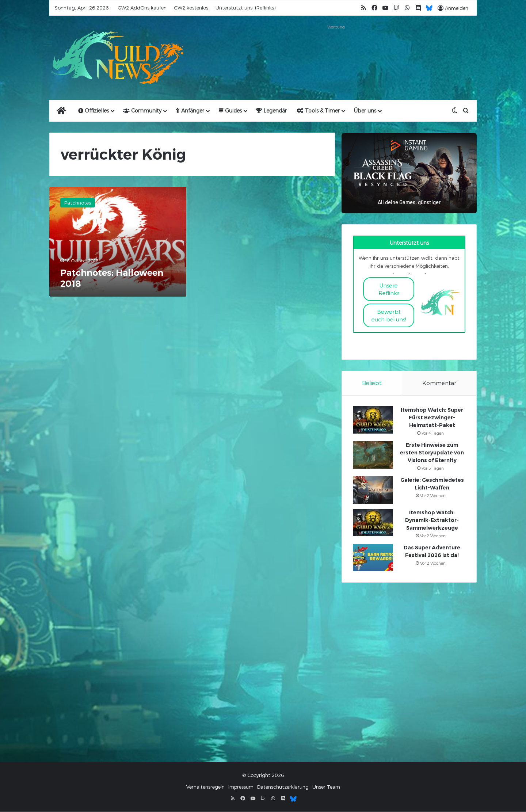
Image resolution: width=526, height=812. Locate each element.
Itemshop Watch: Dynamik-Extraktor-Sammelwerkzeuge (432, 521)
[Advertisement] (336, 48)
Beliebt (372, 383)
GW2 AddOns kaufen (142, 8)
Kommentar (439, 383)
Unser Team (326, 787)
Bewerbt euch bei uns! (389, 315)
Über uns (365, 110)
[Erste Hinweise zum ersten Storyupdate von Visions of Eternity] (373, 455)
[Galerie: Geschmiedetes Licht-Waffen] (373, 490)
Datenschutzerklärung (283, 787)
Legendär (271, 110)
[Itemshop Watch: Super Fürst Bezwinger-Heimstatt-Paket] (373, 420)
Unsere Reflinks (389, 289)
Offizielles (94, 110)
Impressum (241, 787)
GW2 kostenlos (191, 8)
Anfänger (190, 110)
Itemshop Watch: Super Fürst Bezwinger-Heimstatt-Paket (432, 418)
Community (142, 110)
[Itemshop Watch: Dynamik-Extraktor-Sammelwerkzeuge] (373, 523)
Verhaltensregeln (205, 787)
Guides (230, 110)
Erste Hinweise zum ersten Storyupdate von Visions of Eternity (432, 453)
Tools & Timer (318, 110)
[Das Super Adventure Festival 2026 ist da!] (373, 558)
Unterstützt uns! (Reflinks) (245, 8)
